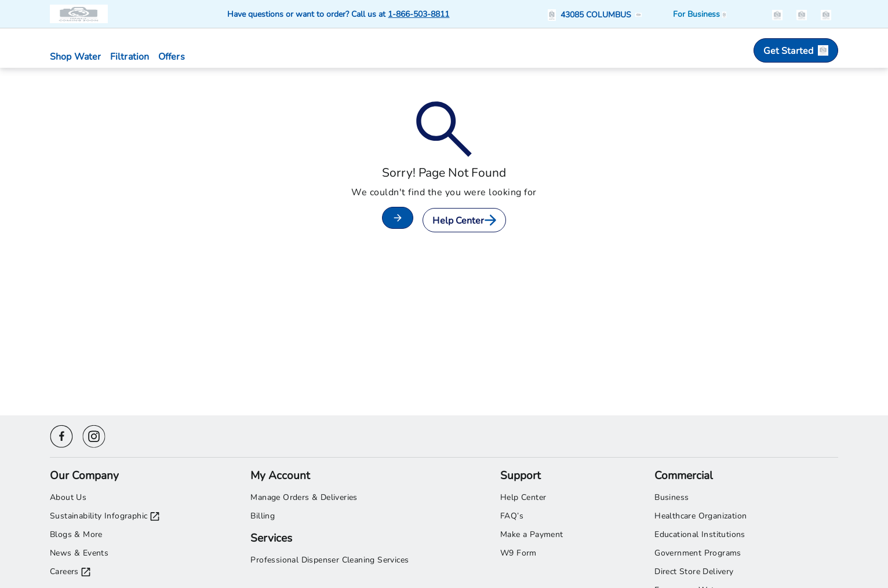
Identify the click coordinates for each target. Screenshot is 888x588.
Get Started (796, 50)
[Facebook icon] (61, 435)
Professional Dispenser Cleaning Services (330, 559)
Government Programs (698, 552)
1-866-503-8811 (418, 14)
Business (672, 497)
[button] (597, 14)
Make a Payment (532, 534)
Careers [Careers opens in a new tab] (70, 571)
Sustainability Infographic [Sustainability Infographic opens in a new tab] (105, 516)
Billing (263, 515)
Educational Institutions (700, 534)
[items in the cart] (826, 14)
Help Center (464, 220)
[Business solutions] (700, 14)
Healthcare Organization (700, 515)
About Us (68, 497)
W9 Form (518, 552)
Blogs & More (76, 534)
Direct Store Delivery (694, 571)
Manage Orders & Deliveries (304, 497)
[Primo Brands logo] (80, 14)
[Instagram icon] (94, 435)
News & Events (79, 552)
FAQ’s (512, 515)
